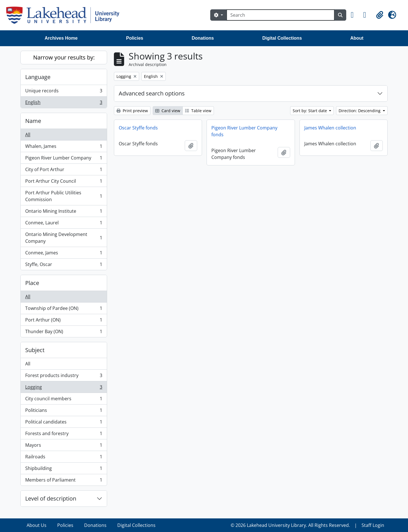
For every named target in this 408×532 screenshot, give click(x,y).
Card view (168, 111)
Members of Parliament (64, 481)
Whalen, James (64, 147)
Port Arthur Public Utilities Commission (64, 196)
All (28, 135)
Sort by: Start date (310, 111)
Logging (64, 388)
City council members (64, 400)
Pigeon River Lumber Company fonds (244, 131)
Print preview (132, 111)
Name (33, 121)
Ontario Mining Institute (64, 212)
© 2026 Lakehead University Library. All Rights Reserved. (290, 525)
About (357, 38)
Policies (135, 38)
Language (38, 77)
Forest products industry (64, 377)
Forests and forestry (64, 435)
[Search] (280, 15)
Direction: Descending (360, 111)
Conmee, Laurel (64, 224)
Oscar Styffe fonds (138, 128)
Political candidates (64, 423)
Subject (35, 350)
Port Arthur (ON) (64, 321)
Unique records (64, 92)
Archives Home (61, 38)
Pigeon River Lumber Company (64, 159)
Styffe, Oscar (64, 265)
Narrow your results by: (64, 57)
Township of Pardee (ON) (64, 309)
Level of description (51, 498)
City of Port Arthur (64, 171)
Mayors (64, 446)
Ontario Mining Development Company (64, 238)
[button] (355, 15)
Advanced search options (152, 93)
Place (32, 283)
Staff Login (373, 525)
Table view (198, 111)
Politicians (64, 411)
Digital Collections (282, 38)
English (64, 103)
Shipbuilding (64, 470)
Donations (203, 38)
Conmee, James (64, 254)
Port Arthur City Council (64, 182)
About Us (37, 525)
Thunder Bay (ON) (64, 333)
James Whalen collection (330, 128)
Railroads (64, 458)
